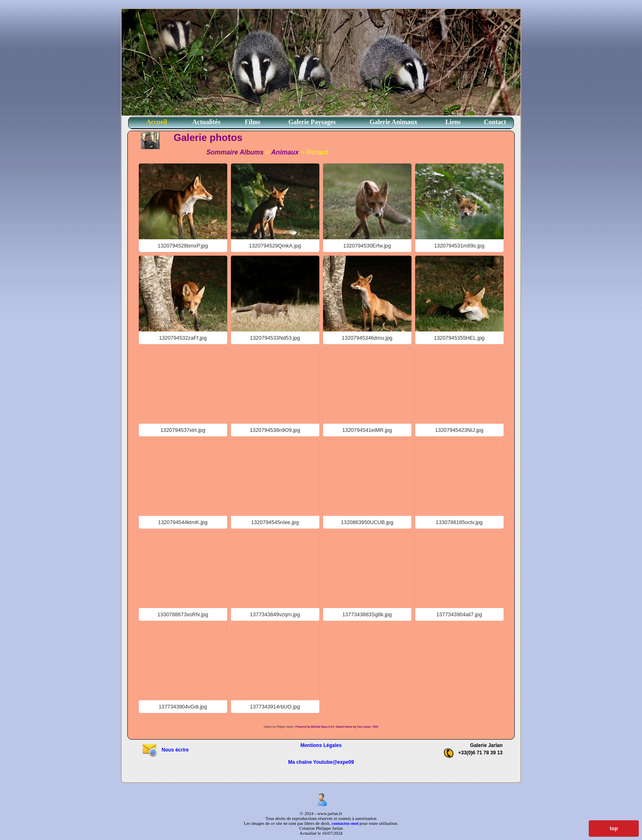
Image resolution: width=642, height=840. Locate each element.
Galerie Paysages (312, 122)
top (614, 828)
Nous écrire (165, 750)
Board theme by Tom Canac (354, 727)
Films (253, 122)
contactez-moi (345, 823)
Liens (453, 122)
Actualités (206, 122)
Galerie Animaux (394, 122)
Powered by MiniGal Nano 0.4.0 (315, 727)
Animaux (285, 152)
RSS (376, 727)
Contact (495, 122)
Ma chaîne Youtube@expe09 (321, 762)
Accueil (157, 122)
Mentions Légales (321, 745)
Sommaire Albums (235, 152)
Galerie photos (208, 137)
